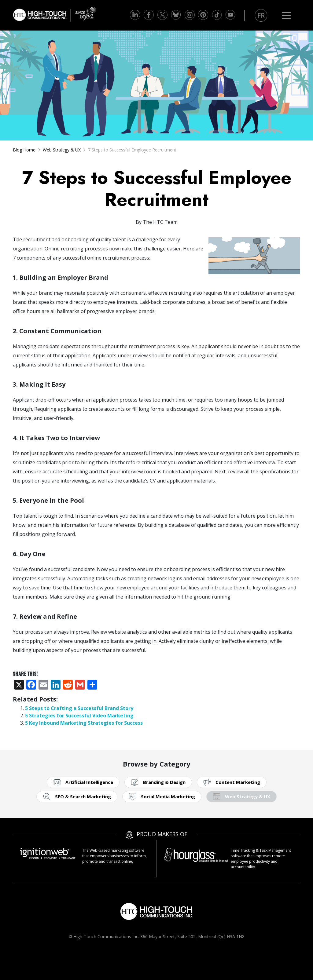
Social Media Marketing (168, 796)
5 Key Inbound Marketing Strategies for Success (84, 723)
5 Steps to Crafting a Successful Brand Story (79, 708)
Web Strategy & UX (62, 150)
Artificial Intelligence (89, 782)
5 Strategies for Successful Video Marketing (79, 716)
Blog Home (24, 150)
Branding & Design (164, 782)
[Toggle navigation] (286, 15)
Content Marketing (238, 782)
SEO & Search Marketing (83, 796)
